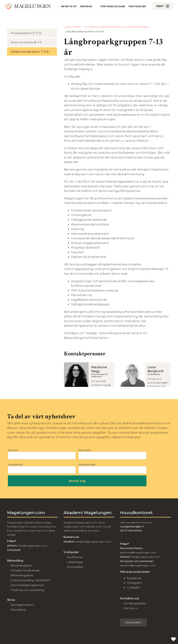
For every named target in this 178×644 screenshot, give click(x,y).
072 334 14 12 (154, 379)
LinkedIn (134, 588)
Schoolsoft (133, 623)
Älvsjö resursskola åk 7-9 (26, 42)
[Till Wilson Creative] (173, 639)
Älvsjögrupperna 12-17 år (26, 33)
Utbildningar (75, 562)
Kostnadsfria (75, 567)
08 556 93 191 (69, 6)
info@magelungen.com (32, 546)
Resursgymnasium (22, 605)
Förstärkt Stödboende (25, 570)
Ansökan (86, 6)
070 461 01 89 (99, 381)
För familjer (137, 6)
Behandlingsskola (22, 575)
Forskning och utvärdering (27, 590)
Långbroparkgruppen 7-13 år (30, 52)
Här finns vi (130, 608)
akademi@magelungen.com (93, 542)
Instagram (135, 583)
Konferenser (75, 557)
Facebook (134, 578)
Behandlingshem (21, 565)
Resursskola (18, 610)
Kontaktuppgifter (135, 603)
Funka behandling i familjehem (30, 580)
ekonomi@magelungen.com (138, 552)
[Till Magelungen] (28, 6)
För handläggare (113, 6)
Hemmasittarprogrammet (27, 585)
